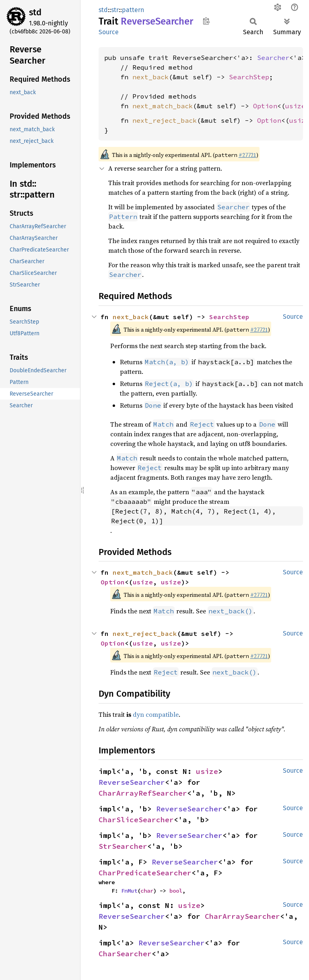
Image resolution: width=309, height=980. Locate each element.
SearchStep (249, 77)
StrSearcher (123, 846)
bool (176, 891)
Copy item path (206, 21)
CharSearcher (125, 954)
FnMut (129, 891)
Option (265, 106)
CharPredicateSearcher (145, 873)
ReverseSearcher (132, 782)
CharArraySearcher (242, 916)
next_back (150, 77)
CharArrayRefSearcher (143, 793)
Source (109, 32)
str (115, 10)
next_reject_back (165, 120)
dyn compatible (156, 714)
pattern (133, 10)
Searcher (273, 58)
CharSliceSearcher (136, 820)
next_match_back (163, 106)
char (147, 891)
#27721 (247, 155)
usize (295, 106)
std (35, 12)
